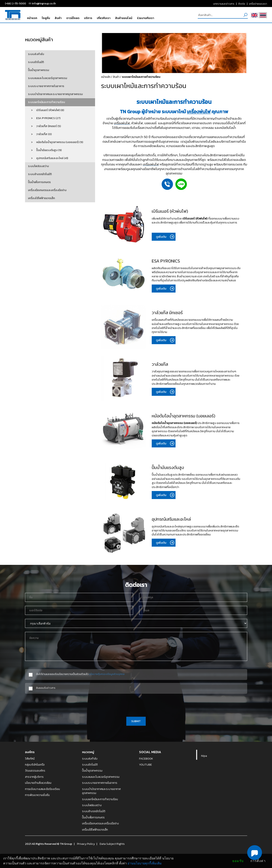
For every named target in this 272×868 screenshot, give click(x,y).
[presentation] (136, 705)
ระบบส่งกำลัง (36, 54)
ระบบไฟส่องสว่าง (38, 166)
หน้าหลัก (106, 77)
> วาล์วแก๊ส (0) (40, 134)
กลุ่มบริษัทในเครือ (35, 765)
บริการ (88, 18)
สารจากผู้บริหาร (34, 777)
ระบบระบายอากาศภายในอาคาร (46, 86)
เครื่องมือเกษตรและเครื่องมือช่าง (47, 190)
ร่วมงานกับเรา (146, 18)
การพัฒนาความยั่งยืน (37, 795)
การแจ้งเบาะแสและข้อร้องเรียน (42, 789)
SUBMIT (136, 721)
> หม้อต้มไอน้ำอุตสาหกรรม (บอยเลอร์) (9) (56, 142)
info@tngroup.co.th (44, 3)
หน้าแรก (32, 18)
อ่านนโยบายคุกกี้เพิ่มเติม (145, 863)
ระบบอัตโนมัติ (36, 62)
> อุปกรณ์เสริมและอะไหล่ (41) (48, 158)
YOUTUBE (146, 765)
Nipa (204, 756)
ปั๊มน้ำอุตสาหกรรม (39, 70)
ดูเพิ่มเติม (166, 237)
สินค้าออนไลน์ (124, 18)
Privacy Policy (86, 844)
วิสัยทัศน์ (30, 759)
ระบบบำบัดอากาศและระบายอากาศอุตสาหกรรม (55, 94)
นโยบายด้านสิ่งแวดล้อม (38, 783)
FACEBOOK (146, 759)
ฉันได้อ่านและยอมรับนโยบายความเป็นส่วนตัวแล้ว (80, 674)
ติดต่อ (242, 4)
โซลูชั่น (46, 18)
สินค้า (58, 18)
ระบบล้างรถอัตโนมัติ (40, 174)
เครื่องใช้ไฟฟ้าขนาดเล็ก (41, 198)
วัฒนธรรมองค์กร (35, 771)
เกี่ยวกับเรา (104, 18)
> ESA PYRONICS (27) (44, 118)
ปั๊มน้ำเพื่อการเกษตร (39, 182)
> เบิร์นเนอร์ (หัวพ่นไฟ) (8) (46, 110)
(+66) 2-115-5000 (16, 3)
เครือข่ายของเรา (258, 4)
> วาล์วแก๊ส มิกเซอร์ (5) (44, 126)
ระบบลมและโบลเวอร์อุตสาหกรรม (48, 78)
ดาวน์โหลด (73, 18)
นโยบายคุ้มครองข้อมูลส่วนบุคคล (107, 674)
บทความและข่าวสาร (224, 4)
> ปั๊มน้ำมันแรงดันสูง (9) (45, 150)
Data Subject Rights (112, 844)
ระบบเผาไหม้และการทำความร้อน (46, 102)
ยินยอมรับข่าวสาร (46, 688)
